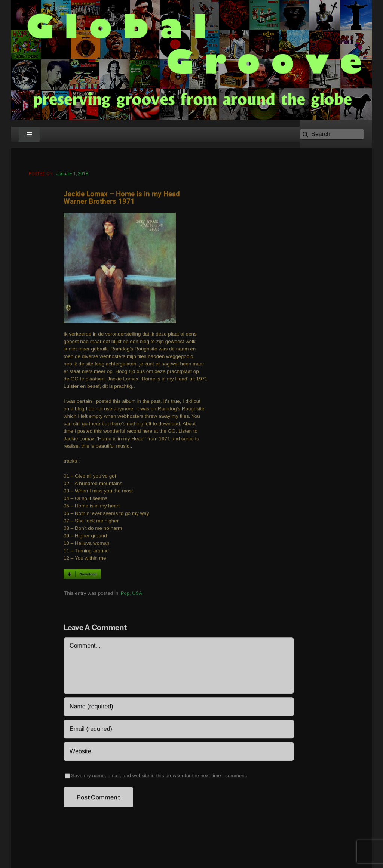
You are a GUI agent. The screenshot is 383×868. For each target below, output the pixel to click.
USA (137, 594)
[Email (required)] (179, 730)
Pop (125, 594)
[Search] (332, 134)
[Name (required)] (179, 708)
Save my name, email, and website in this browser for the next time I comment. (159, 777)
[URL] (179, 753)
